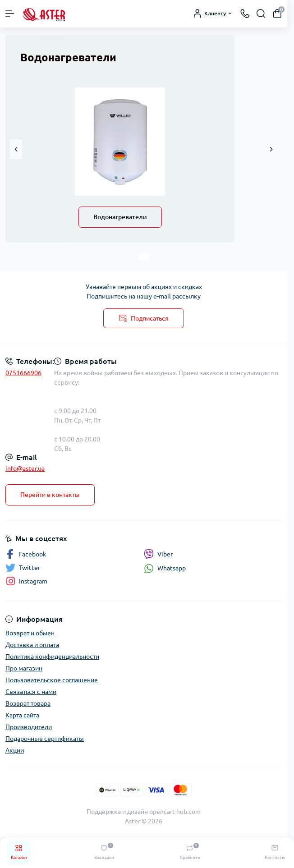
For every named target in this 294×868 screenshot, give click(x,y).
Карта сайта (22, 715)
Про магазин (24, 668)
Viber (158, 554)
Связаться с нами (31, 692)
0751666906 (23, 373)
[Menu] (10, 14)
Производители (29, 727)
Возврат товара (28, 703)
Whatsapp (165, 568)
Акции (15, 750)
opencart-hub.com (175, 812)
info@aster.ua (25, 468)
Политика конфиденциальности (52, 657)
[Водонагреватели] (120, 142)
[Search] (261, 14)
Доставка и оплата (32, 645)
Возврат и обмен (30, 633)
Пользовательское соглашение (52, 680)
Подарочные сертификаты (45, 739)
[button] (16, 149)
